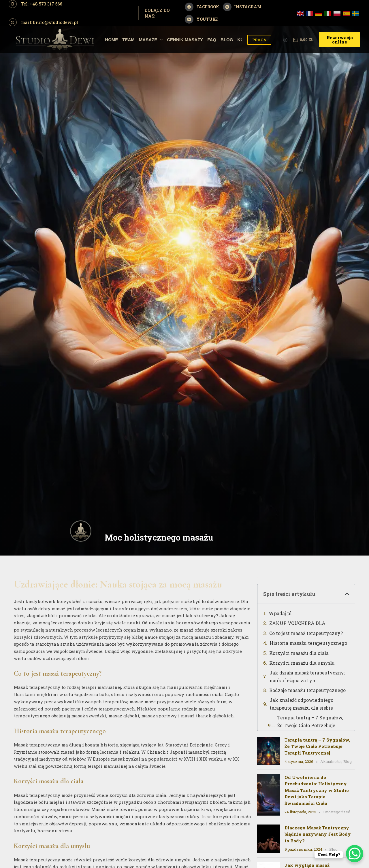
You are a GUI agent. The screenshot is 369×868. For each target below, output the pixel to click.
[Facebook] (202, 7)
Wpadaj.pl (280, 613)
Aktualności (331, 761)
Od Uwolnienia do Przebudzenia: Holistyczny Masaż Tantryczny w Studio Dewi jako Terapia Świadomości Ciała (317, 790)
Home (111, 40)
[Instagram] (242, 7)
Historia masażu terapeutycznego (308, 643)
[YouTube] (201, 19)
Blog (227, 40)
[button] (347, 594)
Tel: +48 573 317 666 (42, 4)
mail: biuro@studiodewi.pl (50, 22)
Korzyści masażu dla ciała (299, 653)
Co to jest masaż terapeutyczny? (306, 633)
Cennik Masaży (185, 40)
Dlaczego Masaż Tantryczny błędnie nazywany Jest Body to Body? (318, 834)
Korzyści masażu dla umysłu (302, 663)
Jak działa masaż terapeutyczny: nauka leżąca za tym (307, 676)
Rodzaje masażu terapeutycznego (307, 690)
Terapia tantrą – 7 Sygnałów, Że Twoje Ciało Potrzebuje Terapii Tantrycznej (310, 725)
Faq (212, 40)
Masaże (152, 40)
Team (128, 40)
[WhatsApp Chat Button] (355, 854)
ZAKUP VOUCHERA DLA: (298, 623)
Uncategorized (337, 812)
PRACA (259, 40)
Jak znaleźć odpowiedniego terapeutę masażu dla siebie (301, 704)
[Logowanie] (285, 40)
